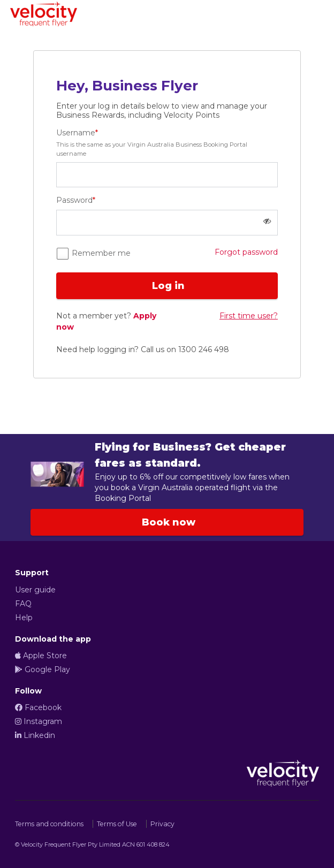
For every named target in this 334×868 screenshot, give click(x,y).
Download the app (53, 639)
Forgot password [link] (246, 252)
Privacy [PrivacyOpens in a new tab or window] (162, 824)
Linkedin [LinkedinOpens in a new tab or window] (35, 735)
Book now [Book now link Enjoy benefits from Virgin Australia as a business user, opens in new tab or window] (167, 522)
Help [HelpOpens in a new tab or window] (24, 618)
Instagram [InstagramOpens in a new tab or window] (39, 721)
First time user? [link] (249, 316)
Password (76, 200)
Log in (167, 286)
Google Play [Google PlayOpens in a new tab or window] (43, 669)
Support (32, 573)
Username (167, 143)
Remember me (100, 253)
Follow (28, 691)
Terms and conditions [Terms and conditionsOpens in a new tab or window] (49, 824)
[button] (267, 222)
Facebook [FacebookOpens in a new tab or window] (38, 707)
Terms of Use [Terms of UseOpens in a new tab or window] (117, 824)
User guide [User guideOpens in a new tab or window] (35, 590)
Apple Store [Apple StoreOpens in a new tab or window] (41, 656)
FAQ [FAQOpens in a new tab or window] (23, 604)
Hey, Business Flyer (127, 86)
